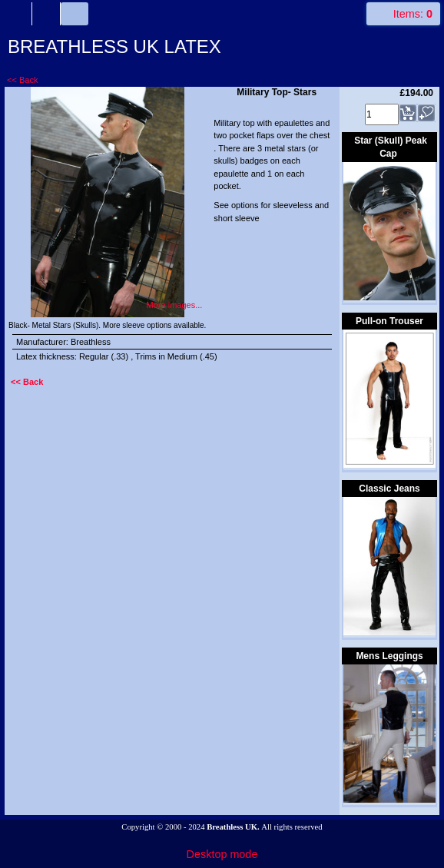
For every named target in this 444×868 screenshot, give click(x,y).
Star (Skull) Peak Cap (391, 147)
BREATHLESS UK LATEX (114, 46)
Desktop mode (222, 854)
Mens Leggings (389, 656)
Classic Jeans (389, 489)
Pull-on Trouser (389, 321)
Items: (413, 14)
